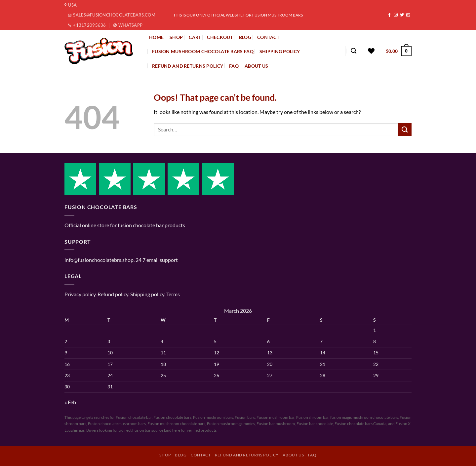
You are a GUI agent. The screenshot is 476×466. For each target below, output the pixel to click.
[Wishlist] (371, 51)
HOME (156, 37)
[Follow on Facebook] (389, 15)
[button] (399, 51)
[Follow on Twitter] (402, 15)
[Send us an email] (408, 15)
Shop (165, 455)
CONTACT (268, 37)
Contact (201, 455)
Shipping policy (280, 51)
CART (195, 37)
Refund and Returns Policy (188, 66)
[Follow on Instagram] (396, 15)
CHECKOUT (220, 37)
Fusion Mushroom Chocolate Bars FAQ (203, 51)
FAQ (234, 66)
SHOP (176, 37)
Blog (181, 455)
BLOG (245, 37)
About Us (256, 66)
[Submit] (405, 130)
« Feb (70, 402)
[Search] (354, 51)
